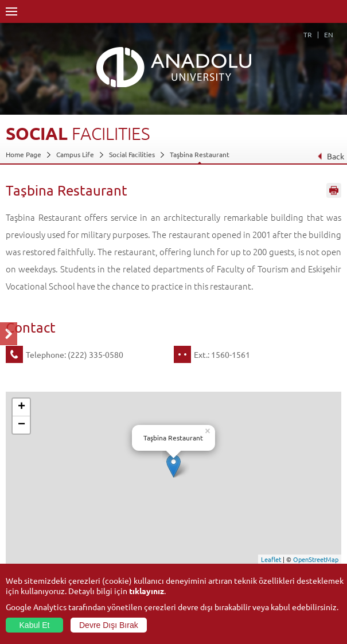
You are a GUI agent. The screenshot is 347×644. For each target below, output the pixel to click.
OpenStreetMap (316, 559)
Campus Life (75, 154)
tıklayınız (147, 591)
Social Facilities (132, 154)
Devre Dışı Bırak (109, 625)
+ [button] (22, 407)
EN (329, 34)
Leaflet (271, 559)
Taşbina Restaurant (200, 154)
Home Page (24, 154)
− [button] (22, 425)
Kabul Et (35, 625)
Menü (11, 11)
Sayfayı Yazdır (334, 191)
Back (331, 156)
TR (308, 34)
